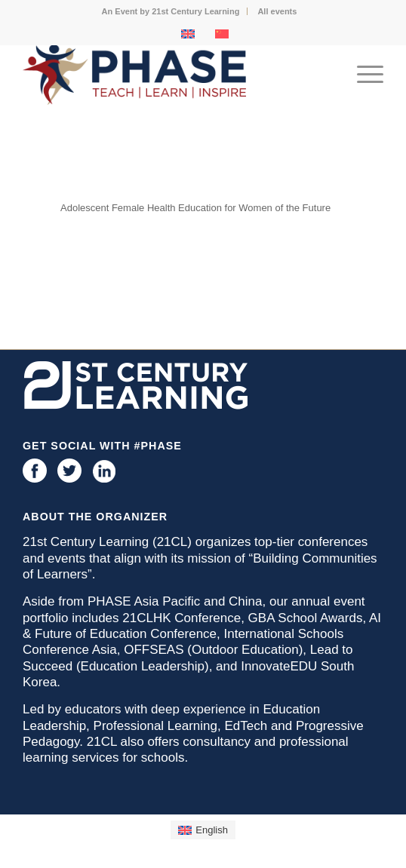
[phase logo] (167, 75)
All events (277, 11)
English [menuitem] (212, 830)
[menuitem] (171, 11)
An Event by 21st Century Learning (171, 11)
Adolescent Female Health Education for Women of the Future (195, 208)
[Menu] (363, 75)
